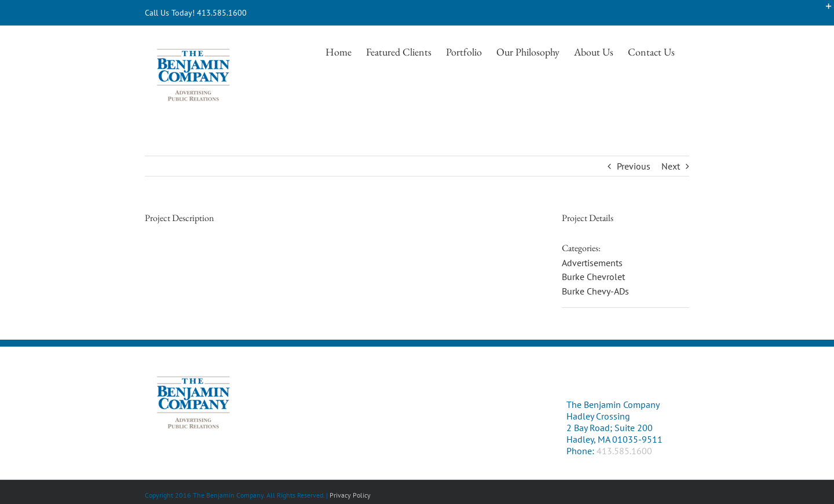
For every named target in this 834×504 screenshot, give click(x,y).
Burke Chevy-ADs (595, 291)
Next (671, 166)
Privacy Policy (350, 495)
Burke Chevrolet (593, 277)
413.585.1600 (624, 451)
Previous (634, 166)
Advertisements (592, 263)
